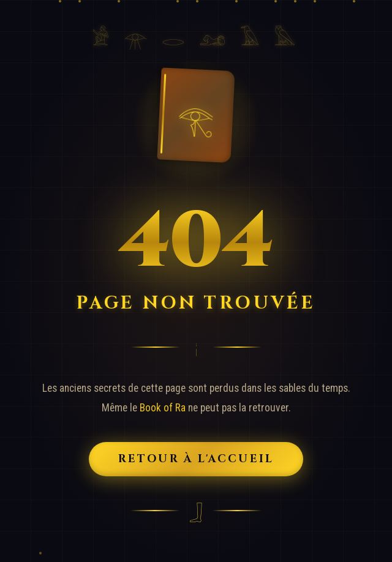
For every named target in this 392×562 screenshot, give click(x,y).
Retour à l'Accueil (196, 459)
